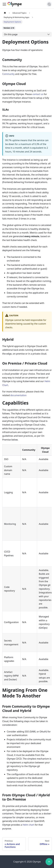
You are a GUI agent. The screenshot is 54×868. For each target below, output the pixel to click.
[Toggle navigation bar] (4, 4)
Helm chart (28, 825)
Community (8, 74)
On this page (11, 34)
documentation (18, 395)
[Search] (49, 4)
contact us (38, 94)
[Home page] (5, 13)
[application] (49, 862)
